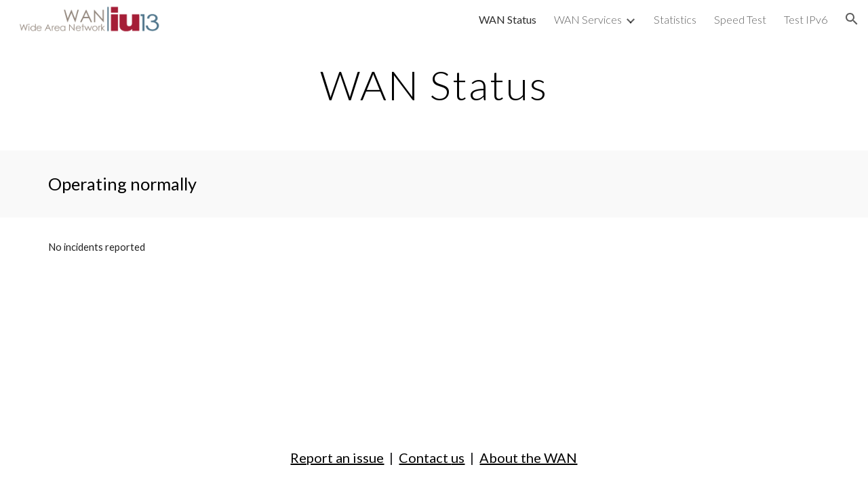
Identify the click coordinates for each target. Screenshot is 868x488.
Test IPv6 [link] (806, 19)
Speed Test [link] (740, 19)
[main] (434, 85)
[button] (852, 19)
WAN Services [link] (588, 19)
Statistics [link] (675, 19)
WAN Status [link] (508, 19)
